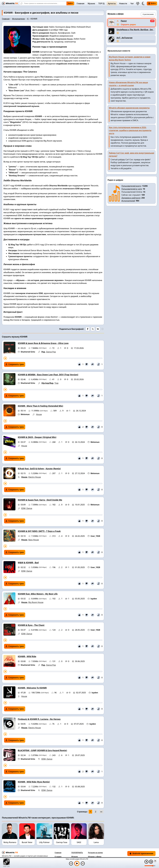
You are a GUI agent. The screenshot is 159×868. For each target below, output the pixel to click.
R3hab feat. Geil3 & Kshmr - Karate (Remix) (39, 469)
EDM (43, 39)
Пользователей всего (131, 186)
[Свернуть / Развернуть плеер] (154, 861)
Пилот (124, 21)
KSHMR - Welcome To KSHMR (32, 688)
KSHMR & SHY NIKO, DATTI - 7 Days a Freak (39, 531)
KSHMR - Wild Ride (27, 656)
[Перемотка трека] (56, 358)
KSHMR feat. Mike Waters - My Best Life (38, 594)
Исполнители (18, 19)
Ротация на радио (95, 853)
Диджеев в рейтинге (131, 198)
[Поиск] (47, 3)
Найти (70, 3)
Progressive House (64, 39)
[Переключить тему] (143, 3)
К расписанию (148, 14)
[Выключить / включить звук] (146, 862)
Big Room (50, 39)
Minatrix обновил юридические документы (129, 108)
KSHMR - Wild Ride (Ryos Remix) (34, 782)
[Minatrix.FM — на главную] (10, 3)
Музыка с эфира (95, 856)
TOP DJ (101, 3)
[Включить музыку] (77, 863)
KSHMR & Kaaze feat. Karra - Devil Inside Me (40, 500)
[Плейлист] (151, 862)
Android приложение (141, 853)
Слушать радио (128, 24)
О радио (58, 856)
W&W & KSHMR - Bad (28, 563)
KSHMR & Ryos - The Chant (31, 625)
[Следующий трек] (83, 863)
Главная (80, 3)
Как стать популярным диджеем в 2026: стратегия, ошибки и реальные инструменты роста (130, 130)
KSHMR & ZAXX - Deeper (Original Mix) (37, 437)
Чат (132, 3)
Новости (123, 3)
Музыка (91, 3)
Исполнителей (128, 201)
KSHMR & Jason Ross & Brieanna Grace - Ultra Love (43, 343)
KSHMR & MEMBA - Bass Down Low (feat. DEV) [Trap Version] (48, 375)
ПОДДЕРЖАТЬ (77, 853)
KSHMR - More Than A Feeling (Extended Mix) (40, 406)
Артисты (112, 3)
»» (101, 812)
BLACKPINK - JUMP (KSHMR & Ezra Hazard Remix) (42, 750)
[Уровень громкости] (150, 866)
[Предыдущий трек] (71, 863)
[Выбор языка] (138, 3)
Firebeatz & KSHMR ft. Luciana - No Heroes (39, 719)
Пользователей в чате (132, 189)
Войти (152, 3)
